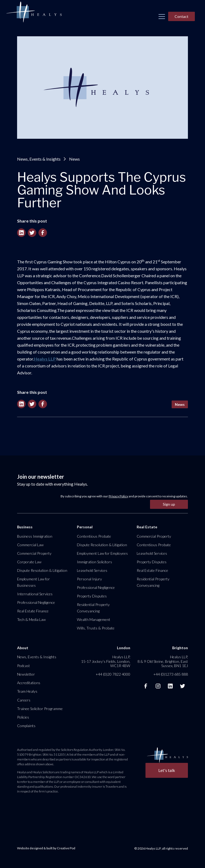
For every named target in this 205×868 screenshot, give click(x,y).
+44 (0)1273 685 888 (171, 674)
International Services (35, 594)
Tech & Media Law (31, 619)
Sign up (169, 504)
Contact (182, 16)
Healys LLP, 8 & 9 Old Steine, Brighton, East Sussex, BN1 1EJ (163, 661)
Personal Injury (89, 579)
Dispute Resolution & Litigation (42, 570)
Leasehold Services (92, 570)
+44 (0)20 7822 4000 (113, 674)
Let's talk (167, 770)
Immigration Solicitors (94, 562)
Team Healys (27, 691)
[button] (162, 17)
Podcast (23, 666)
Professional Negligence (36, 602)
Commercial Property (34, 553)
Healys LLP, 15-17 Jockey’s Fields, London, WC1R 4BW (106, 661)
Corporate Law (29, 562)
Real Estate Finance (33, 611)
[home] (34, 12)
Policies (23, 717)
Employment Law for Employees (102, 553)
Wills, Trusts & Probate (96, 628)
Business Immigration (35, 536)
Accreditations (29, 683)
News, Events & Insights (39, 159)
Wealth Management (94, 619)
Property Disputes (92, 596)
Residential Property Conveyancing (93, 608)
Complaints (26, 726)
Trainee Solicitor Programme (40, 709)
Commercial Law (30, 545)
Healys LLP (45, 359)
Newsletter (26, 674)
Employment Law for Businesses (33, 582)
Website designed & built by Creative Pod (46, 848)
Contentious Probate (94, 536)
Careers (24, 700)
